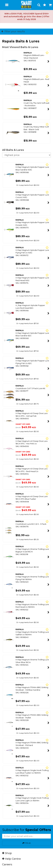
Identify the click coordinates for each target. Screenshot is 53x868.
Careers (7, 864)
